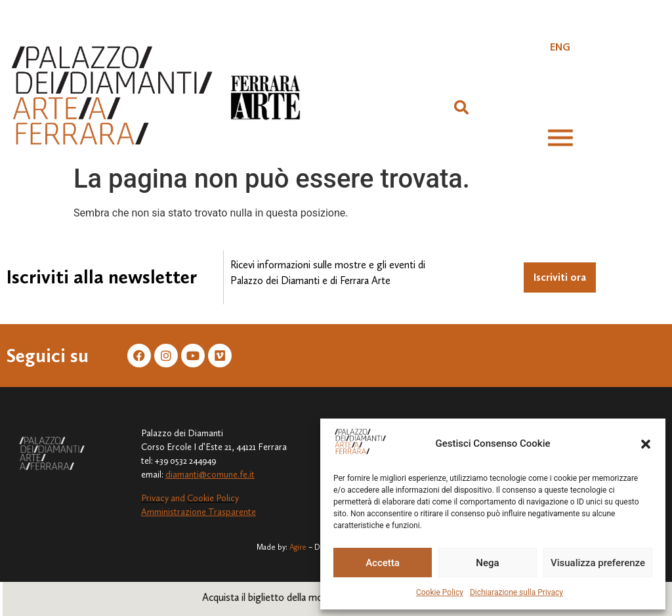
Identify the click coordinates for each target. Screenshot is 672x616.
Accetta (383, 563)
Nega (487, 563)
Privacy (155, 498)
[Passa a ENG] (560, 47)
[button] (646, 444)
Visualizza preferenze (598, 563)
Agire (298, 547)
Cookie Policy (440, 592)
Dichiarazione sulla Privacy (516, 592)
